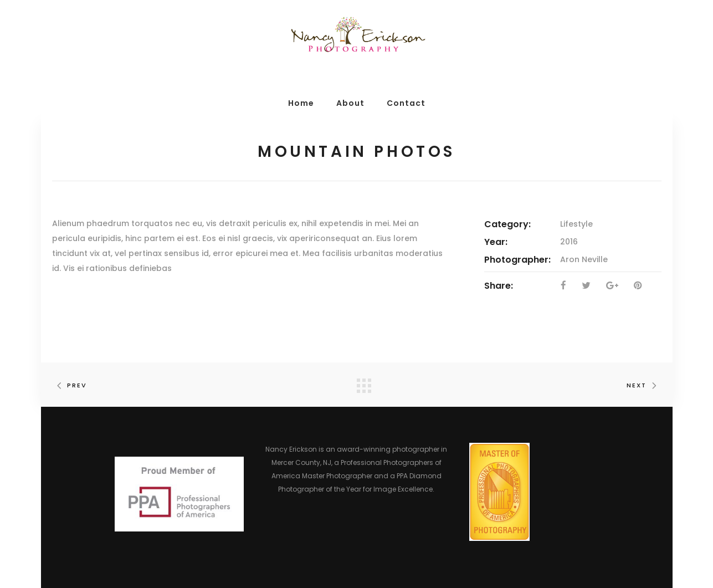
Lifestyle (576, 224)
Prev (70, 385)
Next (644, 385)
